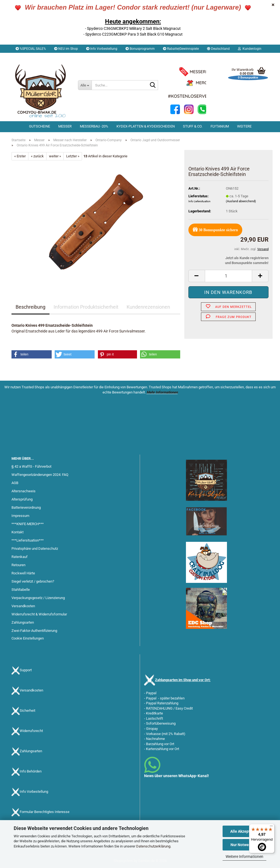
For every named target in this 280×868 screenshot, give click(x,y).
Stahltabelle (21, 590)
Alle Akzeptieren (245, 831)
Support (26, 670)
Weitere (244, 126)
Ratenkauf (20, 557)
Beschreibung (30, 307)
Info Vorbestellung (102, 49)
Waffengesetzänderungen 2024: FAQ (40, 475)
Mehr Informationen (162, 392)
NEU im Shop (66, 49)
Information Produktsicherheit (86, 307)
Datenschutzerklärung (153, 846)
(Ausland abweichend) (241, 201)
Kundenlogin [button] (250, 49)
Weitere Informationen (244, 857)
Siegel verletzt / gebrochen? (33, 581)
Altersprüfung (22, 499)
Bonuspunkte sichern (215, 229)
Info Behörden (31, 772)
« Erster (20, 156)
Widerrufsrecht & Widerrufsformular (39, 614)
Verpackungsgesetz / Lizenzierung (38, 598)
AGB (15, 483)
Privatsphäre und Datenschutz (35, 549)
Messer (65, 126)
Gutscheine (40, 126)
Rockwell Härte (23, 573)
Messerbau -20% (94, 126)
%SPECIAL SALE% (31, 49)
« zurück (37, 156)
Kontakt (17, 532)
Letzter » (73, 156)
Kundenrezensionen (148, 307)
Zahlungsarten (23, 622)
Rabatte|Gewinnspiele (181, 49)
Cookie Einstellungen (28, 638)
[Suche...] (85, 85)
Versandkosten (23, 606)
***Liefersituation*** (28, 540)
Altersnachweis (24, 491)
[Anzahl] (228, 276)
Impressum (20, 516)
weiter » (55, 156)
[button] (218, 49)
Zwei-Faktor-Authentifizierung (34, 631)
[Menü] (271, 827)
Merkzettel (26, 57)
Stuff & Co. (193, 126)
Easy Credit (184, 708)
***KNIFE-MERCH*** (28, 524)
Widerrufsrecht (31, 731)
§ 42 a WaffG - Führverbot (31, 466)
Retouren (18, 565)
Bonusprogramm (140, 49)
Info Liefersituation (199, 201)
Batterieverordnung (26, 507)
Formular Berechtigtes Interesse (45, 812)
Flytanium (220, 126)
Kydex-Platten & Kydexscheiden (146, 126)
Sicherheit (27, 711)
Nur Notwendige (245, 845)
